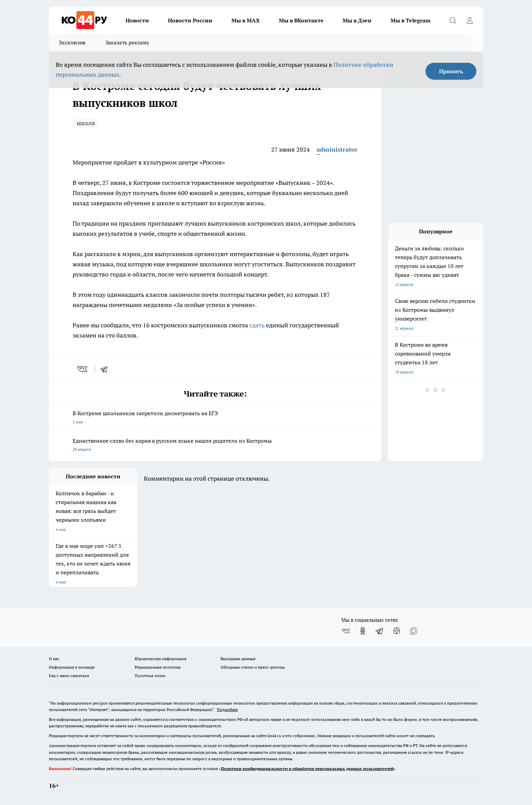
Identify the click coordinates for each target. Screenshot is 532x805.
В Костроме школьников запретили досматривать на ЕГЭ (215, 418)
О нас (54, 659)
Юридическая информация (160, 659)
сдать (257, 325)
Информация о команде (72, 667)
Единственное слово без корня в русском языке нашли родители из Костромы (215, 446)
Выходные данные (238, 659)
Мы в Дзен (357, 20)
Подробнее (227, 710)
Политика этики (150, 676)
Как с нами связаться (69, 676)
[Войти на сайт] (470, 20)
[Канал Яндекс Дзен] (397, 631)
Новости (137, 20)
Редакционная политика (158, 667)
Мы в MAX (246, 20)
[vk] (83, 369)
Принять (451, 71)
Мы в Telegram (411, 20)
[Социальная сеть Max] (414, 631)
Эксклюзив (72, 43)
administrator (337, 149)
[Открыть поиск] (453, 20)
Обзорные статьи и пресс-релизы (253, 667)
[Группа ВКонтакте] (346, 631)
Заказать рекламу (128, 43)
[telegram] (106, 369)
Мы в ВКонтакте (301, 20)
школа (86, 123)
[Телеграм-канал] (380, 631)
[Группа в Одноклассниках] (363, 631)
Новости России (190, 20)
